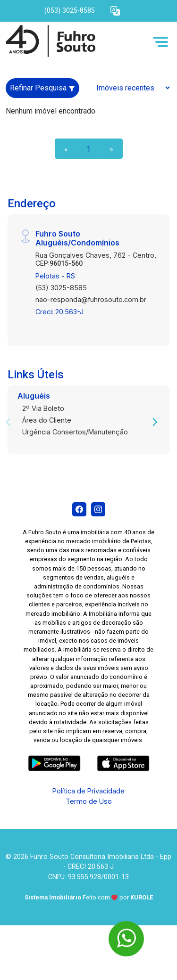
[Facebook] (79, 509)
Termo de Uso (89, 801)
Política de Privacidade (88, 791)
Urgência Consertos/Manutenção (75, 432)
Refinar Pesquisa (42, 88)
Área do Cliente (47, 420)
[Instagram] (98, 509)
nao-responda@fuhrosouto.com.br (91, 299)
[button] (115, 11)
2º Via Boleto (43, 408)
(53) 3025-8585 (61, 288)
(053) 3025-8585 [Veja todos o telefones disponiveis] (70, 11)
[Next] (154, 422)
